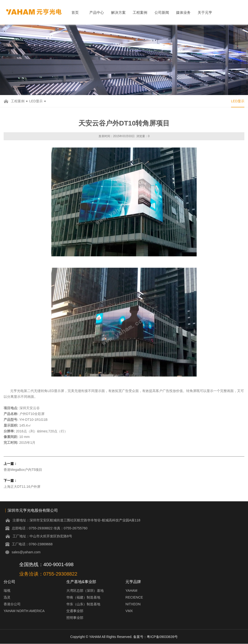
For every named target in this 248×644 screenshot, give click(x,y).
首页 (75, 12)
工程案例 (140, 12)
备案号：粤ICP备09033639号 (155, 637)
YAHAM (131, 591)
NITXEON (133, 604)
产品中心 (97, 12)
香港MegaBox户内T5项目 (23, 470)
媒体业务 (183, 12)
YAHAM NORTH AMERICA (24, 611)
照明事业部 (75, 618)
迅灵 (7, 597)
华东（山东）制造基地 (83, 604)
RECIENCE (134, 597)
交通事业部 (75, 611)
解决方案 (118, 12)
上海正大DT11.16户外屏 (22, 487)
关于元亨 (205, 12)
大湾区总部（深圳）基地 (85, 591)
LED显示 (36, 101)
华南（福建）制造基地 (83, 597)
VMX (129, 611)
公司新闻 (162, 12)
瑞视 (7, 591)
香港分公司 (12, 604)
